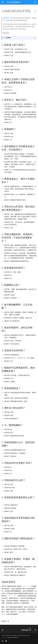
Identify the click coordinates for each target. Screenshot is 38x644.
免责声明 (6, 18)
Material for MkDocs (13, 637)
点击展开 (8, 38)
